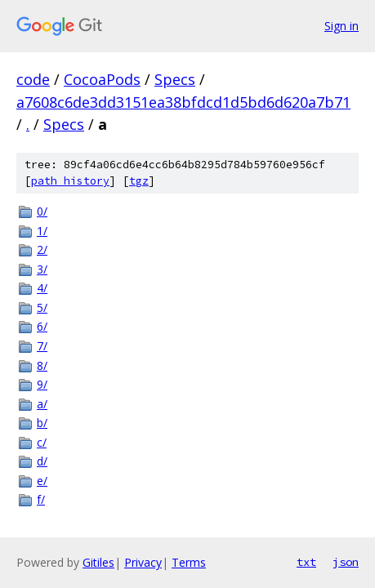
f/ (41, 499)
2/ (42, 249)
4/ (42, 288)
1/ (42, 231)
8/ (42, 365)
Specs (175, 79)
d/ (42, 461)
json (346, 562)
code (33, 79)
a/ (42, 404)
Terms (189, 562)
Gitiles (98, 562)
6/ (42, 326)
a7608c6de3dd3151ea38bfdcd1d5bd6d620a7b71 (183, 102)
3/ (42, 269)
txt (306, 562)
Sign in (342, 26)
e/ (42, 481)
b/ (42, 423)
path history (70, 181)
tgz (139, 181)
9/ (42, 384)
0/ (42, 211)
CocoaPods (102, 79)
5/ (42, 307)
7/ (42, 346)
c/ (42, 442)
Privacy (143, 562)
